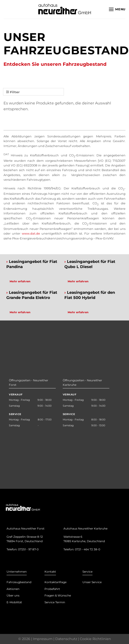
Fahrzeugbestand (19, 582)
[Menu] (117, 9)
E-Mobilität (14, 602)
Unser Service (92, 582)
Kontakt (50, 572)
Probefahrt (52, 589)
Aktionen (13, 589)
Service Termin (55, 602)
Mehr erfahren (20, 281)
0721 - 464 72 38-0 (88, 549)
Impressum (43, 639)
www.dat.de (31, 234)
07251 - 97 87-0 (28, 549)
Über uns (13, 595)
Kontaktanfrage (55, 582)
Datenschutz (66, 639)
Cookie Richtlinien (95, 639)
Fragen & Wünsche (58, 595)
